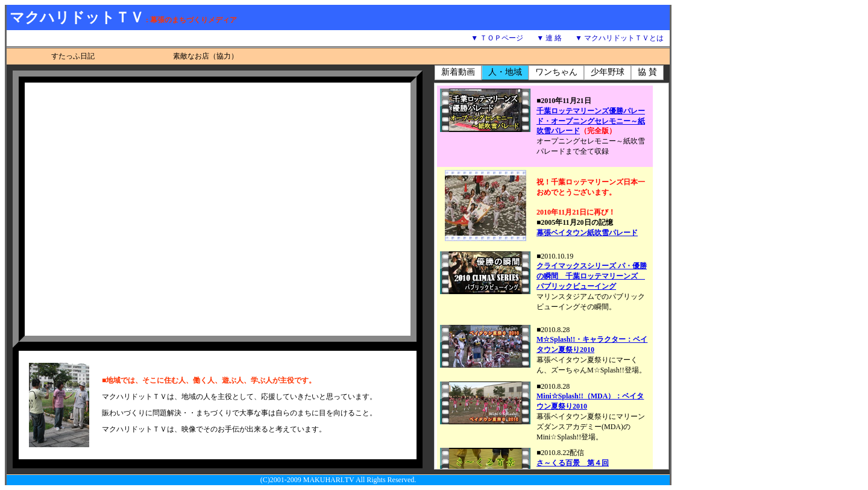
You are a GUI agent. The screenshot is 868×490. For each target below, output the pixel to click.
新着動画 (458, 72)
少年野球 (608, 72)
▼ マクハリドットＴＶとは (619, 38)
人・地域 (505, 72)
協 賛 (647, 72)
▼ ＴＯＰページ (497, 38)
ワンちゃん (556, 72)
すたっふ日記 (73, 56)
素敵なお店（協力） (206, 56)
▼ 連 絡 (549, 38)
